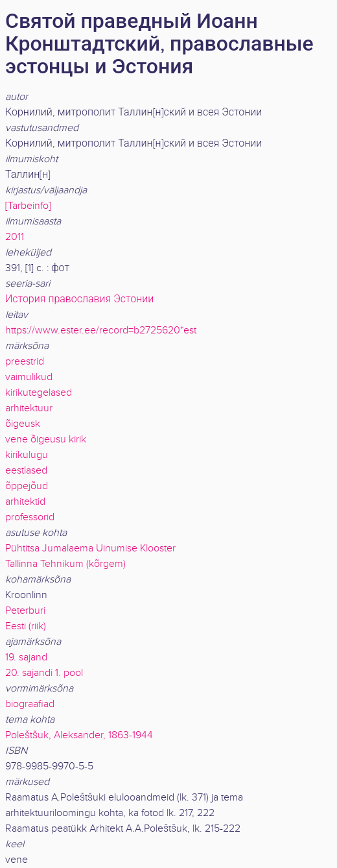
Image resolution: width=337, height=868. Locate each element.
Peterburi (25, 611)
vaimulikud (29, 377)
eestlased (26, 471)
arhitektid (25, 502)
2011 (15, 237)
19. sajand (26, 657)
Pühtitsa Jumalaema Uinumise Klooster (90, 549)
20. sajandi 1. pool (44, 673)
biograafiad (30, 704)
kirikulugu (27, 455)
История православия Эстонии (79, 299)
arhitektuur (29, 408)
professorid (30, 517)
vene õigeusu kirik (46, 440)
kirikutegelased (39, 393)
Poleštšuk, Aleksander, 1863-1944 (79, 735)
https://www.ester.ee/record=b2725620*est (101, 331)
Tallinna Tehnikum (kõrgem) (65, 564)
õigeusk (23, 424)
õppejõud (27, 486)
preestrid (25, 362)
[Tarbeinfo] (28, 206)
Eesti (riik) (26, 626)
